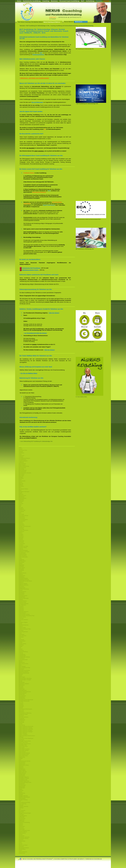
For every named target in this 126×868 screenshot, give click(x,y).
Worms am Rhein (23, 845)
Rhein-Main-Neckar (24, 750)
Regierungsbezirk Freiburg (25, 728)
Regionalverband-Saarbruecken (27, 736)
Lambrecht (21, 640)
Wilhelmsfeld (22, 841)
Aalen (20, 448)
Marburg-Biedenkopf (24, 673)
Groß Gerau (22, 568)
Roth (20, 760)
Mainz (20, 665)
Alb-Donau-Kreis (23, 450)
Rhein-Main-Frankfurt (24, 749)
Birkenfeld (21, 500)
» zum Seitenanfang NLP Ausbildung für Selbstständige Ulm (36, 441)
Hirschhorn (21, 594)
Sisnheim (21, 790)
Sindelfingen (22, 788)
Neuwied (21, 704)
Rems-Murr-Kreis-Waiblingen (26, 738)
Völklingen (21, 814)
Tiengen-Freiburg (23, 800)
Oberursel (21, 710)
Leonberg (21, 650)
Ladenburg (21, 634)
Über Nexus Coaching (24, 22)
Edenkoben (22, 525)
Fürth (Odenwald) (23, 557)
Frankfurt (21, 545)
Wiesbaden (22, 836)
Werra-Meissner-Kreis (24, 830)
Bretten (21, 502)
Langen (21, 646)
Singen (20, 789)
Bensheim (21, 486)
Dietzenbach (22, 518)
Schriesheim (22, 776)
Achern (21, 449)
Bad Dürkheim (22, 464)
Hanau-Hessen (23, 573)
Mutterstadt (22, 689)
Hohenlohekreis (23, 601)
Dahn (20, 513)
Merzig (20, 681)
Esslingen (21, 537)
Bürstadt (21, 508)
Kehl (20, 621)
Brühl (20, 505)
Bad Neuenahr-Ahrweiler (25, 473)
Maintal (21, 661)
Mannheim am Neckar (24, 670)
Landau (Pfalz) (22, 644)
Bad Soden (22, 474)
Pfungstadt (21, 718)
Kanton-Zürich (22, 617)
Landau (21, 642)
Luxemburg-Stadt (23, 660)
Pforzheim (21, 716)
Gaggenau (21, 560)
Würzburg (21, 846)
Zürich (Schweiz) (23, 852)
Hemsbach (21, 586)
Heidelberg (21, 577)
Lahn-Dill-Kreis (22, 636)
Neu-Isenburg (22, 696)
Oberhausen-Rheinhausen (25, 709)
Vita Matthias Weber (37, 22)
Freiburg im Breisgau (24, 552)
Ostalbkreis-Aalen (23, 714)
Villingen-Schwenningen (25, 813)
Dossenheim (22, 521)
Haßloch (21, 574)
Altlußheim (21, 453)
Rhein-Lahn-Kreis (23, 742)
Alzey (20, 454)
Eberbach (21, 524)
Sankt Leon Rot (23, 772)
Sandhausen (22, 769)
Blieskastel (21, 497)
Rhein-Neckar (22, 752)
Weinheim (21, 828)
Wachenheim (22, 818)
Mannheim (21, 669)
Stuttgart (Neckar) (23, 796)
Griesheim (21, 566)
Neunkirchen (22, 698)
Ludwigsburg (22, 654)
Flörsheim (21, 542)
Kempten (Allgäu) (23, 622)
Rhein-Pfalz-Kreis (23, 746)
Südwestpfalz (22, 798)
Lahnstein (21, 637)
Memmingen (22, 677)
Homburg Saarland (24, 604)
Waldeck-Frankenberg (24, 822)
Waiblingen (22, 821)
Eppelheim (21, 532)
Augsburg (21, 462)
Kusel (20, 633)
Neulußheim (22, 697)
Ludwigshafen (22, 656)
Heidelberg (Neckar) (24, 580)
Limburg (21, 653)
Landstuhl (21, 645)
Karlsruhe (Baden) (23, 620)
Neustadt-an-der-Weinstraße (26, 700)
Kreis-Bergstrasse (23, 632)
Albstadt (21, 452)
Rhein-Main (22, 748)
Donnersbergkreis (23, 520)
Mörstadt (21, 686)
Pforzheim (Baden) (23, 717)
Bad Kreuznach (23, 470)
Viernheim (21, 812)
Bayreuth (21, 484)
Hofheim (21, 600)
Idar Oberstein (22, 605)
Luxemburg (22, 658)
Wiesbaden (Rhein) (24, 838)
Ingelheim (21, 608)
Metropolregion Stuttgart (25, 680)
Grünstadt (21, 569)
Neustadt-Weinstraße (24, 701)
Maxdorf (21, 674)
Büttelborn (21, 509)
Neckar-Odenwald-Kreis (25, 692)
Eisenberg (21, 529)
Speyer (21, 792)
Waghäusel (22, 820)
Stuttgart (21, 794)
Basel (20, 480)
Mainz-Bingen (22, 666)
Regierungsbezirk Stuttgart (25, 730)
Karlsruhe (21, 618)
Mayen (20, 676)
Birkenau (21, 494)
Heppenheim (22, 588)
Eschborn (21, 536)
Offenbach (21, 712)
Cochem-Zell (22, 510)
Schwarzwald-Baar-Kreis (25, 782)
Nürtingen (21, 706)
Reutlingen (21, 740)
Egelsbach (21, 528)
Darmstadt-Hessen (23, 516)
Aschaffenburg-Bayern (24, 458)
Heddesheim (22, 576)
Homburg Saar (22, 602)
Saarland (21, 766)
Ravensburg (22, 725)
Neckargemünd (23, 690)
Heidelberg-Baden (23, 578)
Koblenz (21, 626)
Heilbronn (21, 582)
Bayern (21, 482)
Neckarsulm (22, 694)
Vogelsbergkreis (23, 816)
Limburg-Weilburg (23, 652)
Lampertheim (22, 641)
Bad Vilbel (21, 476)
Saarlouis (21, 768)
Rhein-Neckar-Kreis (24, 754)
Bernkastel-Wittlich (23, 489)
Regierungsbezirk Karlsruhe (26, 729)
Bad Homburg (22, 468)
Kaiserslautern (22, 613)
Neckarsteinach (23, 693)
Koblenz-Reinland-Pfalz (25, 629)
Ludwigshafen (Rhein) (24, 657)
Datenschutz (75, 17)
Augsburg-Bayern (23, 461)
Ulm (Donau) (22, 810)
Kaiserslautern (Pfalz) (24, 614)
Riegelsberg (22, 757)
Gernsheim (22, 562)
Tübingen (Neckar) (23, 806)
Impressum (63, 17)
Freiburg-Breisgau (23, 550)
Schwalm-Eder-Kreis (24, 781)
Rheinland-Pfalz (23, 745)
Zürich (20, 850)
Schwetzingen (22, 785)
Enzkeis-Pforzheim (23, 530)
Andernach (21, 456)
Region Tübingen (23, 734)
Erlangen (21, 534)
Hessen (21, 590)
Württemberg (22, 849)
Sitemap (53, 19)
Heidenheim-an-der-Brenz (25, 581)
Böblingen (21, 501)
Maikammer (22, 662)
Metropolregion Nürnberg (25, 678)
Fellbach (21, 540)
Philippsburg (22, 720)
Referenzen (79, 22)
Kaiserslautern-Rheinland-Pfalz (27, 616)
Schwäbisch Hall (23, 780)
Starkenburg (22, 793)
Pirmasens (21, 721)
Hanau (20, 572)
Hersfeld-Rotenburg (24, 589)
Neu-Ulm (21, 702)
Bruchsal (21, 504)
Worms (21, 844)
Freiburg (21, 549)
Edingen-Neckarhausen (25, 526)
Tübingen (21, 805)
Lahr (20, 638)
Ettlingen (21, 538)
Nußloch (21, 708)
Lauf (20, 648)
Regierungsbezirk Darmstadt (26, 726)
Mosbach (21, 688)
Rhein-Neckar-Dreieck (24, 753)
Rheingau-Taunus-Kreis (25, 741)
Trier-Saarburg (22, 804)
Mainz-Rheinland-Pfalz (24, 668)
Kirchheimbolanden (24, 625)
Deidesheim (22, 517)
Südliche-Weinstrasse (24, 797)
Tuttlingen (21, 808)
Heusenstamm (22, 592)
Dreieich (21, 522)
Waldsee (21, 824)
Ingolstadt (21, 609)
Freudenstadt (22, 553)
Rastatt (21, 724)
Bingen (20, 493)
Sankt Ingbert (22, 770)
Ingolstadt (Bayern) (24, 612)
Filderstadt (21, 541)
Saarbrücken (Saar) (24, 765)
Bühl (20, 506)
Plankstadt (21, 722)
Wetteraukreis (22, 833)
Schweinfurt (22, 784)
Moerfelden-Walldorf (24, 684)
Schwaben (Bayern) (24, 777)
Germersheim (22, 561)
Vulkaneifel (21, 817)
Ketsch (20, 624)
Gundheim (21, 570)
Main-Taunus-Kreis (23, 664)
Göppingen (22, 565)
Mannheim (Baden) (24, 672)
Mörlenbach (22, 685)
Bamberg (21, 478)
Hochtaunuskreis (23, 596)
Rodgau (21, 758)
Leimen (21, 649)
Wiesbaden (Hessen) (24, 837)
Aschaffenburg (22, 460)
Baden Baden (22, 465)
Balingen (21, 477)
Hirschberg (21, 593)
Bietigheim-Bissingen (24, 492)
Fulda (20, 558)
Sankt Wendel (22, 773)
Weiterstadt (22, 829)
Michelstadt (22, 682)
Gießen (21, 564)
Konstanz (21, 630)
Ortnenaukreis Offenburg (25, 713)
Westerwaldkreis (23, 832)
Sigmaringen (22, 786)
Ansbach (21, 457)
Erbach (21, 533)
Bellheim (21, 485)
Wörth (20, 842)
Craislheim (21, 512)
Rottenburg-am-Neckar (25, 761)
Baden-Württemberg (24, 466)
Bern (20, 488)
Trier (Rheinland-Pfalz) (24, 802)
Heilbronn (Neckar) (24, 585)
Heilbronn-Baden (23, 584)
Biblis (20, 490)
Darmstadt (21, 514)
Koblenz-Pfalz (22, 628)
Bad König (21, 469)
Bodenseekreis (22, 498)
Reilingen (21, 737)
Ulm (20, 809)
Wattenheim (22, 826)
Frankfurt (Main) (23, 548)
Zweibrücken (22, 853)
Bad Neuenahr (22, 472)
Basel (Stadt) (22, 481)
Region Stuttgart (23, 733)
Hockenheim (22, 597)
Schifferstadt (22, 774)
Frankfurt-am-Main (23, 546)
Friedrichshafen (23, 554)
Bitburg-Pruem (22, 496)
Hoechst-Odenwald (24, 598)
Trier (20, 801)
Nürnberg (21, 705)
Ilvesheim (21, 606)
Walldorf (21, 825)
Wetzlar (21, 834)
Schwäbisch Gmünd (24, 778)
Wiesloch (21, 840)
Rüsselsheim (22, 762)
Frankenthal (22, 544)
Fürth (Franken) (23, 556)
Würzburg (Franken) (24, 848)
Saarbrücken (22, 764)
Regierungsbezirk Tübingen (26, 732)
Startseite (22, 26)
